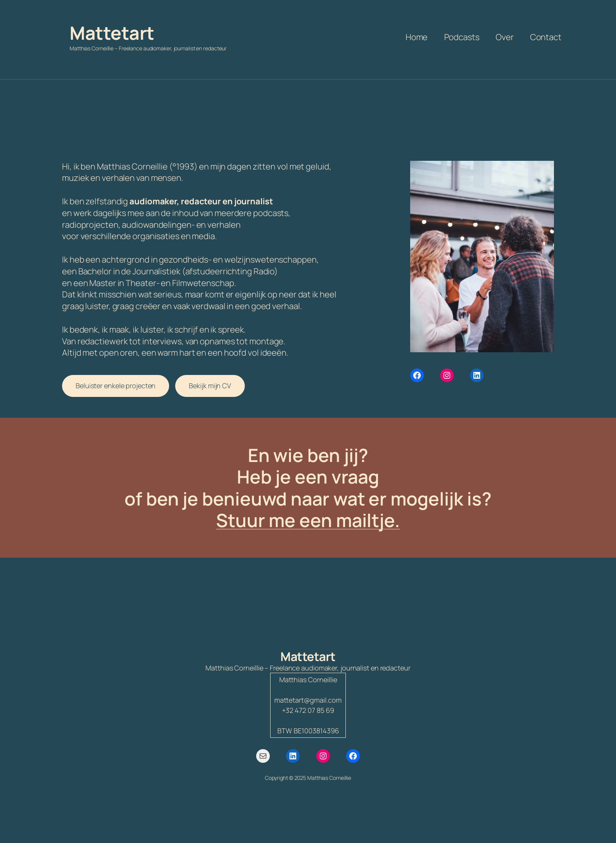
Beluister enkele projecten (116, 386)
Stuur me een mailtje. (308, 520)
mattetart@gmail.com (308, 700)
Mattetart (112, 33)
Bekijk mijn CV (210, 386)
